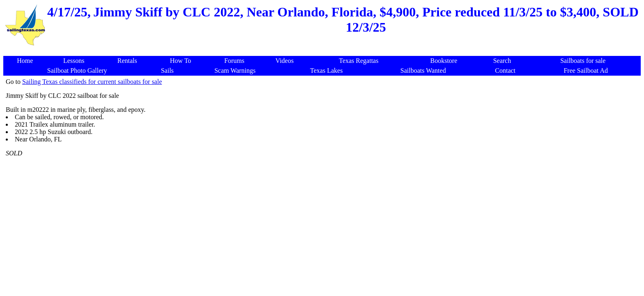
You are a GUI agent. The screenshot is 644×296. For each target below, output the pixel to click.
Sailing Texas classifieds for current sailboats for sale (92, 82)
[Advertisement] (490, 201)
